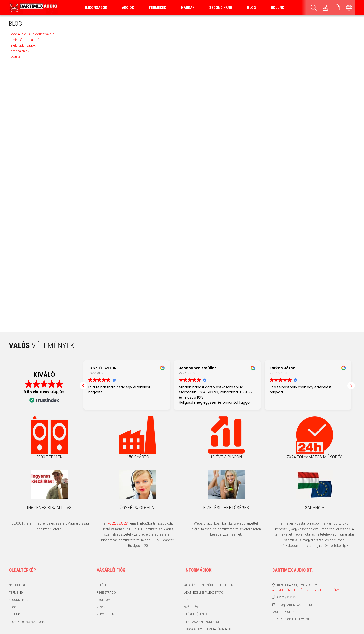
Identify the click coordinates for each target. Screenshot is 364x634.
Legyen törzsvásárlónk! (27, 622)
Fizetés (190, 600)
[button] (351, 386)
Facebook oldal (284, 612)
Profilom (103, 600)
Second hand (19, 600)
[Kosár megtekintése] (337, 8)
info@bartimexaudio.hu (294, 605)
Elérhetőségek (196, 614)
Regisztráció (106, 593)
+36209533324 (118, 523)
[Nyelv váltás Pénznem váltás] (349, 8)
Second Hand (221, 8)
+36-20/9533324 (287, 597)
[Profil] (325, 8)
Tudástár (15, 56)
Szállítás (191, 607)
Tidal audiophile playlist (291, 619)
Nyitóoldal (17, 585)
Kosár (101, 607)
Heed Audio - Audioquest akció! (32, 34)
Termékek (16, 593)
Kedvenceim (106, 614)
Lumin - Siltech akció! (24, 40)
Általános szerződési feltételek (209, 585)
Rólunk (277, 8)
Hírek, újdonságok (22, 45)
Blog (12, 607)
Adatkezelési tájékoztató (204, 593)
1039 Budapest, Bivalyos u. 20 (297, 585)
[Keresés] (314, 8)
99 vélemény (37, 392)
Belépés (102, 585)
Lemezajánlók (19, 51)
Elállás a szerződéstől (202, 622)
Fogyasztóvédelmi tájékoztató (208, 629)
